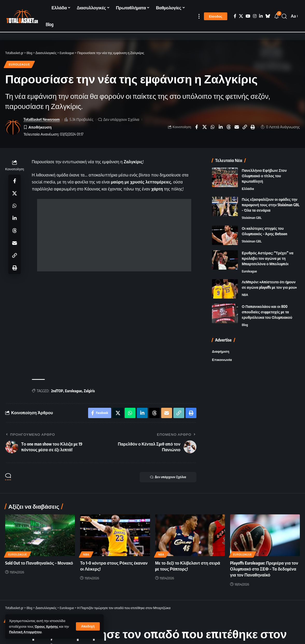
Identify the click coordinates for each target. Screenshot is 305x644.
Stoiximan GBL (252, 218)
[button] (88, 626)
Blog (245, 325)
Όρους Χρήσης (47, 626)
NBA (245, 295)
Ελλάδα (248, 189)
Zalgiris (89, 391)
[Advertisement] (114, 235)
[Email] (237, 127)
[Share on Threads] (229, 127)
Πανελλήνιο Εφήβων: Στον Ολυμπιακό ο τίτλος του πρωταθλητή (264, 176)
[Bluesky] (268, 16)
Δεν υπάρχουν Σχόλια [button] (168, 477)
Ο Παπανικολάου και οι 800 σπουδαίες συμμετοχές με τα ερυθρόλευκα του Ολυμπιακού (267, 312)
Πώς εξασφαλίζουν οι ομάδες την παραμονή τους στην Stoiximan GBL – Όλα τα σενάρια (271, 205)
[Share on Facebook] (196, 127)
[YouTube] (248, 16)
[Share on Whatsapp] (212, 127)
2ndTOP (57, 391)
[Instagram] (255, 16)
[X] (241, 16)
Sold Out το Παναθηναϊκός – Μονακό (39, 563)
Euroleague (19, 64)
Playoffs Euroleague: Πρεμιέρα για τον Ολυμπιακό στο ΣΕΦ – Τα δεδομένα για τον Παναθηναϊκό (264, 569)
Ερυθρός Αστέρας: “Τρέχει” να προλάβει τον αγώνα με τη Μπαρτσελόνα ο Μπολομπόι (268, 258)
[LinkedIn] (261, 16)
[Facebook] (235, 16)
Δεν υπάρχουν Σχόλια (121, 119)
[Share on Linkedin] (221, 127)
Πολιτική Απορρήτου (25, 632)
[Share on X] (204, 127)
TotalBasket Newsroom (41, 119)
